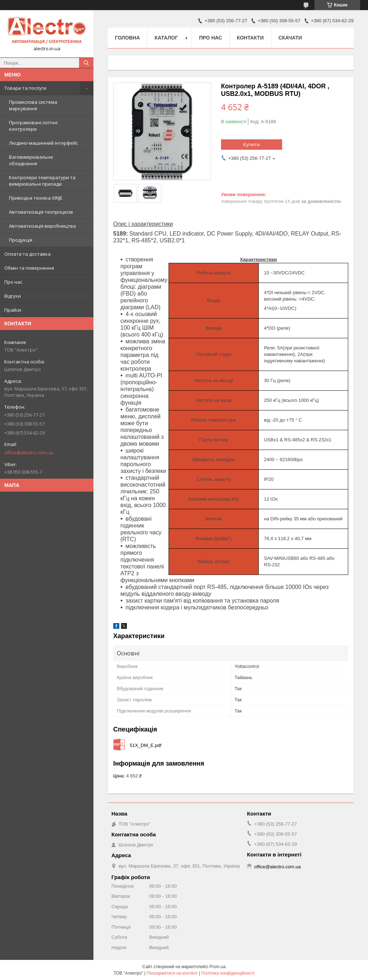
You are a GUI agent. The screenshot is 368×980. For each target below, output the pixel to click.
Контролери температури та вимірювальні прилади (42, 181)
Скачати (290, 38)
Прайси (13, 310)
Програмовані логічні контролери (33, 126)
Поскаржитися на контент (172, 973)
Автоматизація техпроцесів (41, 212)
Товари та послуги (25, 88)
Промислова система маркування (33, 105)
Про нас (13, 282)
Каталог (166, 38)
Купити (252, 144)
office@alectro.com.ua (29, 452)
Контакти (250, 38)
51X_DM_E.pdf (146, 745)
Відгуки (13, 296)
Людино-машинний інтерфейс (43, 143)
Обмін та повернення (29, 268)
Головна (127, 38)
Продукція (21, 240)
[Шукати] (86, 63)
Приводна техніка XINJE (36, 198)
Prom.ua (218, 967)
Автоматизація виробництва (42, 226)
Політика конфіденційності (228, 973)
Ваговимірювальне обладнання (31, 160)
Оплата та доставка (27, 254)
